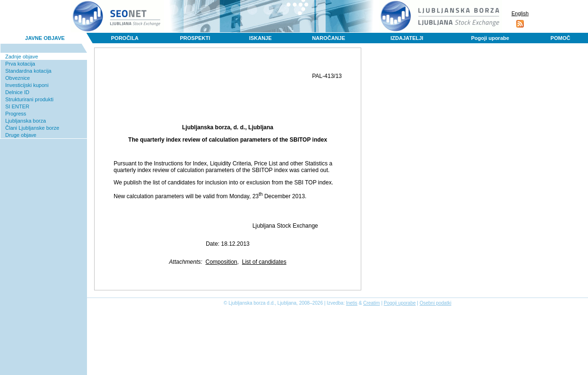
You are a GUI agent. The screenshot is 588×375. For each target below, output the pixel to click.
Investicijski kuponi (27, 85)
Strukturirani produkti (29, 99)
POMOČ (560, 38)
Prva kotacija (20, 64)
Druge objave (21, 135)
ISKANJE (260, 38)
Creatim (371, 303)
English (520, 13)
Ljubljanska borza (26, 121)
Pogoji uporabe (490, 38)
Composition (221, 262)
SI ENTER (17, 106)
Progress (16, 114)
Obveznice (18, 78)
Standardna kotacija (28, 71)
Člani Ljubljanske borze (32, 128)
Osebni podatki (436, 303)
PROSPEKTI (195, 38)
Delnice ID (17, 92)
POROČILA (125, 38)
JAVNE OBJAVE (45, 38)
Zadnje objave (22, 57)
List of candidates (264, 262)
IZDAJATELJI (407, 38)
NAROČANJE (328, 38)
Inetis (352, 303)
